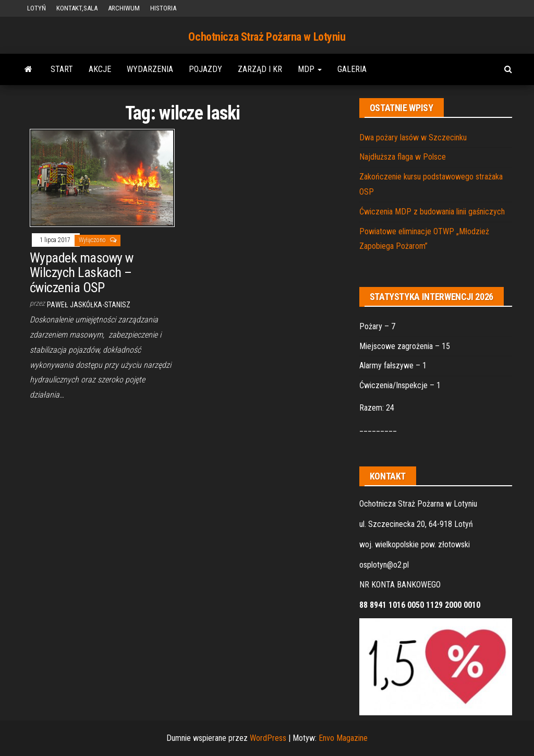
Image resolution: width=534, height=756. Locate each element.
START (62, 69)
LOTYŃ (37, 8)
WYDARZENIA (150, 69)
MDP (310, 69)
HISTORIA (163, 8)
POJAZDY (205, 69)
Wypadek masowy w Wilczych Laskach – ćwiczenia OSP (82, 273)
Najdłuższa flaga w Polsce (403, 157)
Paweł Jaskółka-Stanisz (89, 305)
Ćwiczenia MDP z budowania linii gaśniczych (432, 212)
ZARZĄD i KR (260, 69)
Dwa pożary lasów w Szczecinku (413, 137)
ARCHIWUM (124, 8)
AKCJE (100, 69)
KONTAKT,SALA (77, 8)
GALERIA (352, 69)
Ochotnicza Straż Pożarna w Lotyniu (267, 37)
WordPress (268, 738)
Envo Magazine (343, 738)
